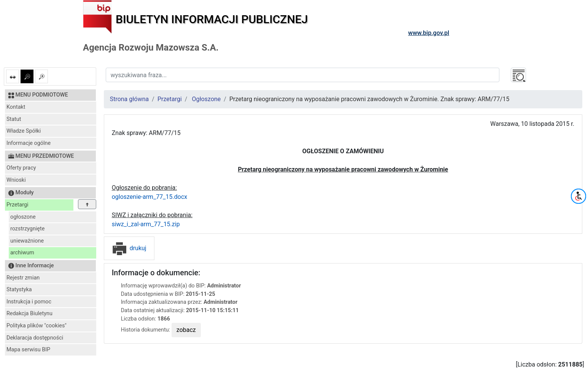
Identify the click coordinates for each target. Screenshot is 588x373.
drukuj (129, 248)
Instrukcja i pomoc (29, 302)
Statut (14, 119)
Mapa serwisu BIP (28, 350)
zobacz (186, 330)
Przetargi (17, 205)
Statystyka (19, 290)
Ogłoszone (206, 99)
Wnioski (16, 180)
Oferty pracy (21, 168)
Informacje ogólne (29, 143)
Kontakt (16, 107)
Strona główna (130, 99)
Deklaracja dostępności (35, 338)
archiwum (22, 253)
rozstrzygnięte (27, 229)
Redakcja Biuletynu (29, 313)
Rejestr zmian (23, 278)
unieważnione (27, 241)
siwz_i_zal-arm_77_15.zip (146, 224)
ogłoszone (23, 217)
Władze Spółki (24, 131)
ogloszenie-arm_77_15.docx (150, 197)
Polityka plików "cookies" (37, 326)
